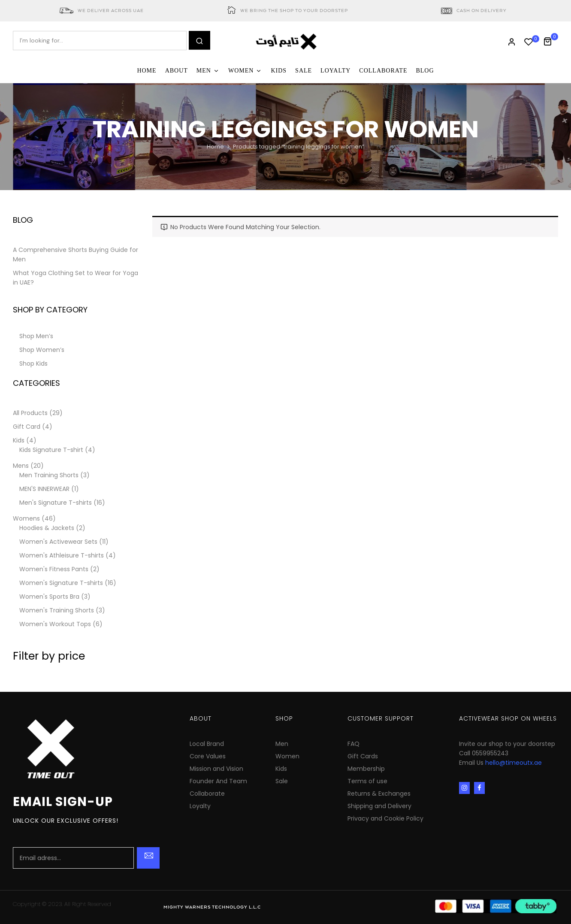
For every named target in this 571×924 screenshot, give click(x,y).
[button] (551, 41)
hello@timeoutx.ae (514, 763)
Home (215, 147)
